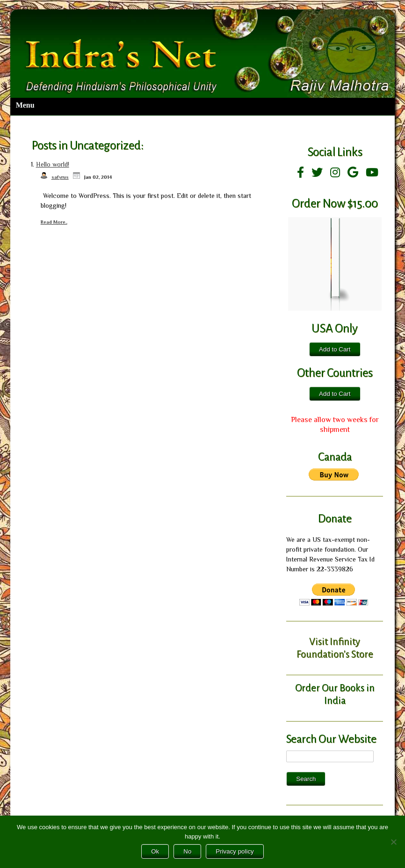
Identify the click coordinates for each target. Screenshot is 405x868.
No (187, 851)
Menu (25, 105)
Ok (155, 851)
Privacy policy (235, 851)
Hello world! (53, 164)
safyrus (60, 177)
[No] (393, 842)
